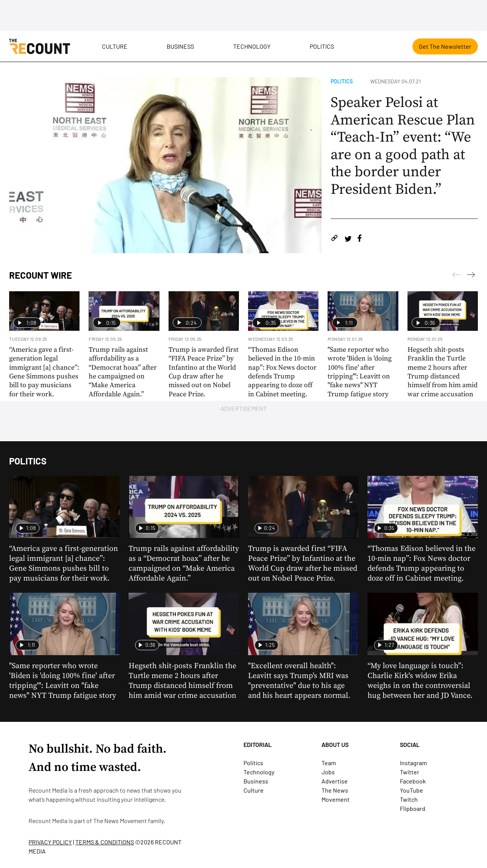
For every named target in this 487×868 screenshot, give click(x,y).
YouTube (411, 790)
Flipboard (413, 808)
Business (180, 46)
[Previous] (471, 276)
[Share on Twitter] (348, 239)
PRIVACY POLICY (50, 842)
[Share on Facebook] (360, 239)
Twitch (409, 799)
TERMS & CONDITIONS (105, 842)
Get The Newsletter (445, 46)
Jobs (328, 772)
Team (329, 763)
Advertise (335, 781)
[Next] (456, 276)
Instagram (413, 763)
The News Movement (120, 821)
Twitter (410, 772)
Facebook (413, 781)
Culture (115, 46)
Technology (252, 46)
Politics (322, 46)
